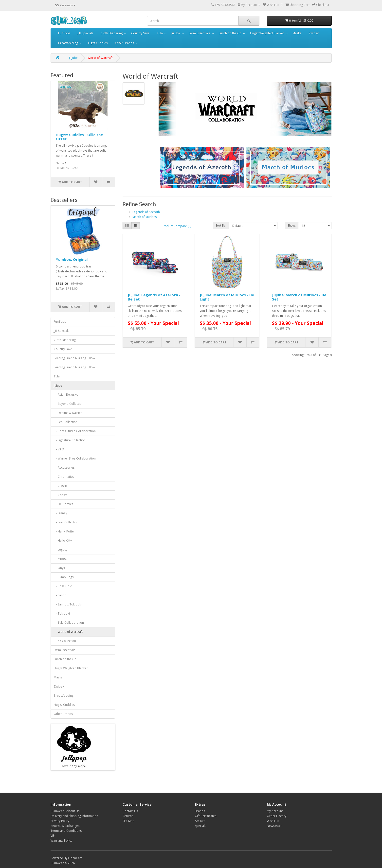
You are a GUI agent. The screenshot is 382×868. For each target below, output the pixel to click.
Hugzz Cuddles (97, 43)
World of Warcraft (100, 58)
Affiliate (200, 821)
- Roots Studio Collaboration (75, 431)
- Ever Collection (66, 522)
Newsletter (274, 826)
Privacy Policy (60, 821)
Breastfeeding (68, 43)
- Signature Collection (70, 440)
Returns (128, 816)
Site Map (128, 821)
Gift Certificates (206, 816)
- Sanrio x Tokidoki (68, 604)
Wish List (273, 821)
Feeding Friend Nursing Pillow (74, 358)
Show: (292, 225)
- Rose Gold (63, 586)
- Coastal (61, 495)
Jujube (176, 33)
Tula (160, 33)
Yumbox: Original (72, 259)
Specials (200, 826)
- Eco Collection (66, 422)
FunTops (64, 33)
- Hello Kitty (63, 540)
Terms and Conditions (66, 831)
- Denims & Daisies (68, 413)
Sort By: (221, 225)
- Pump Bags (64, 577)
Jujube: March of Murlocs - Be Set (299, 297)
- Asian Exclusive (66, 395)
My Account (275, 811)
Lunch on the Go (230, 33)
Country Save (140, 33)
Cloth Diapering (112, 33)
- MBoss (60, 559)
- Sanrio (60, 595)
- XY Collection (65, 641)
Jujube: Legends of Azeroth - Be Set (154, 297)
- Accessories (64, 468)
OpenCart (75, 858)
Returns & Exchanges (65, 826)
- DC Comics (63, 504)
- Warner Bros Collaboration (75, 458)
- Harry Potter (64, 531)
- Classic (61, 486)
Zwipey (314, 33)
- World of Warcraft (68, 632)
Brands (200, 811)
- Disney (60, 513)
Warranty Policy (61, 841)
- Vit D (59, 449)
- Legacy (61, 550)
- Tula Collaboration (69, 623)
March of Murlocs (145, 217)
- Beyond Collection (69, 404)
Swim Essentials (199, 33)
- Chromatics (64, 477)
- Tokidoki (62, 613)
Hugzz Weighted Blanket (267, 33)
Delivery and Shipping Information (74, 816)
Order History (277, 816)
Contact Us (130, 811)
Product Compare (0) (176, 226)
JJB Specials (85, 33)
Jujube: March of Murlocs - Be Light (227, 297)
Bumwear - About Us (65, 811)
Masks (297, 33)
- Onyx (59, 568)
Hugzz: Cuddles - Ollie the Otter (79, 137)
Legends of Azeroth (146, 212)
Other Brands (124, 43)
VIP (53, 836)
